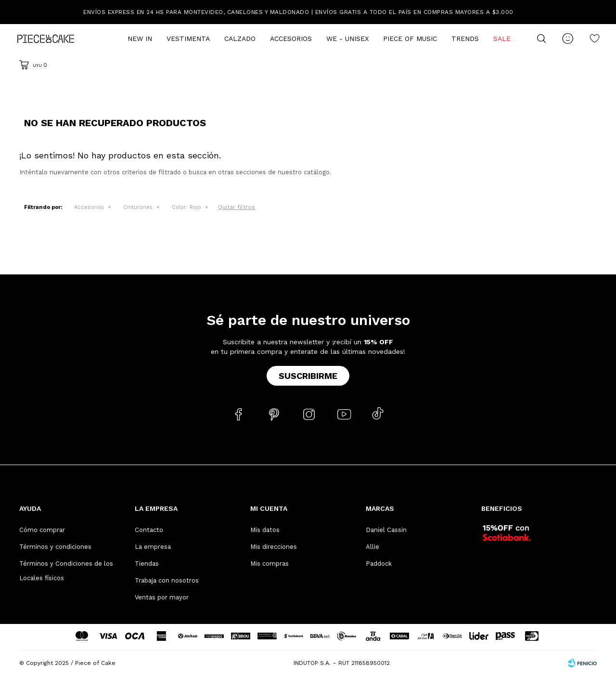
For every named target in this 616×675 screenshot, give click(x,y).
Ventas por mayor (162, 597)
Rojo (186, 207)
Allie (372, 547)
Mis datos (265, 530)
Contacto (149, 530)
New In (140, 39)
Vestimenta (188, 39)
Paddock (379, 564)
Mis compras (269, 564)
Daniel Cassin (386, 530)
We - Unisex (347, 39)
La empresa (153, 547)
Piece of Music (410, 39)
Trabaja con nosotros (167, 580)
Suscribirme (308, 376)
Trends (465, 39)
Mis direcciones (274, 547)
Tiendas (147, 564)
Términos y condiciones (55, 547)
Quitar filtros (237, 207)
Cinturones (138, 207)
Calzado (240, 39)
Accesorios (291, 39)
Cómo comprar (42, 530)
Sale (502, 39)
